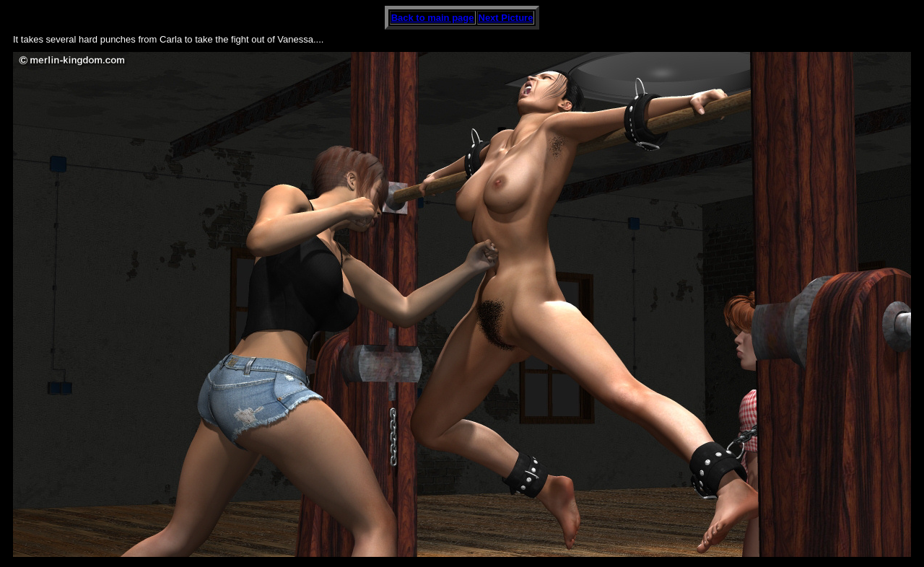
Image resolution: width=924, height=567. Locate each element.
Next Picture (506, 18)
